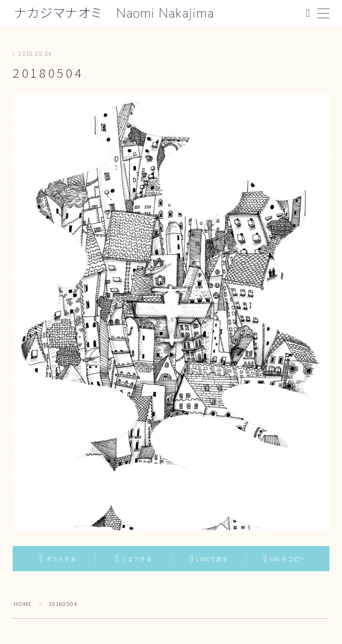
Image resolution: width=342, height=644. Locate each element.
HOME (23, 604)
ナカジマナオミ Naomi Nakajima (116, 13)
